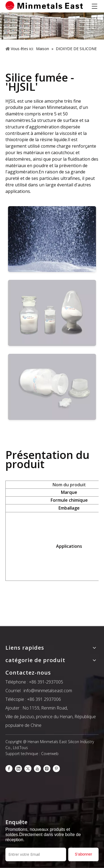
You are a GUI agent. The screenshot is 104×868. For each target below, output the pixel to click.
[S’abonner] (83, 854)
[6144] (52, 314)
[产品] (52, 26)
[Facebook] (9, 769)
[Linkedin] (18, 769)
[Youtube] (37, 769)
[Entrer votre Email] (36, 854)
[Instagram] (47, 769)
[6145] (52, 240)
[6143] (52, 388)
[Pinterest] (56, 769)
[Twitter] (28, 769)
